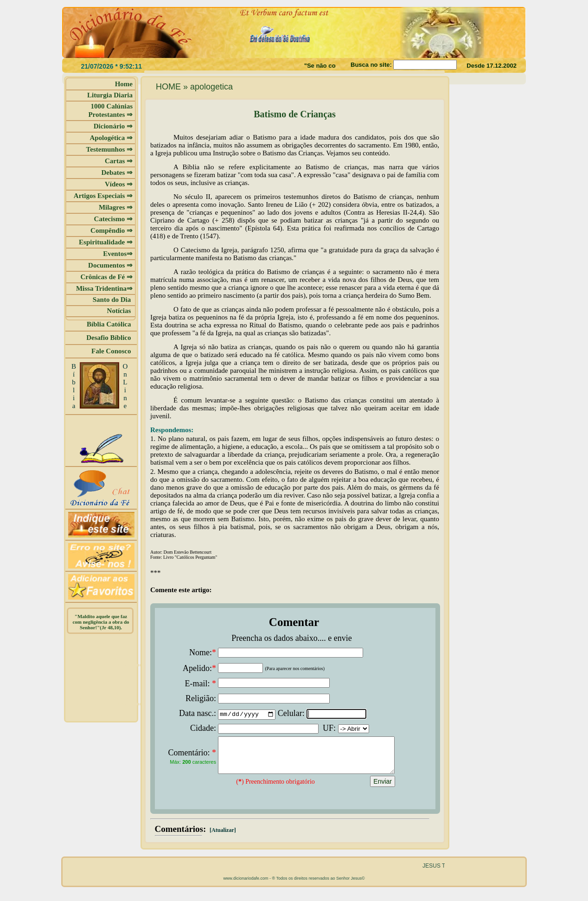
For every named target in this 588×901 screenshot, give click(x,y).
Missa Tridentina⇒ (104, 288)
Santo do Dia (113, 300)
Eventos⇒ (118, 254)
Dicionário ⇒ (113, 126)
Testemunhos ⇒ (109, 149)
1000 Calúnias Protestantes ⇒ (110, 110)
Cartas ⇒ (119, 161)
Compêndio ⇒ (112, 230)
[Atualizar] (222, 837)
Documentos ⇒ (110, 265)
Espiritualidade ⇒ (106, 242)
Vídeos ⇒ (119, 184)
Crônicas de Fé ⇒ (106, 277)
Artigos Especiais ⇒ (103, 196)
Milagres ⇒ (116, 207)
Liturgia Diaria (110, 95)
